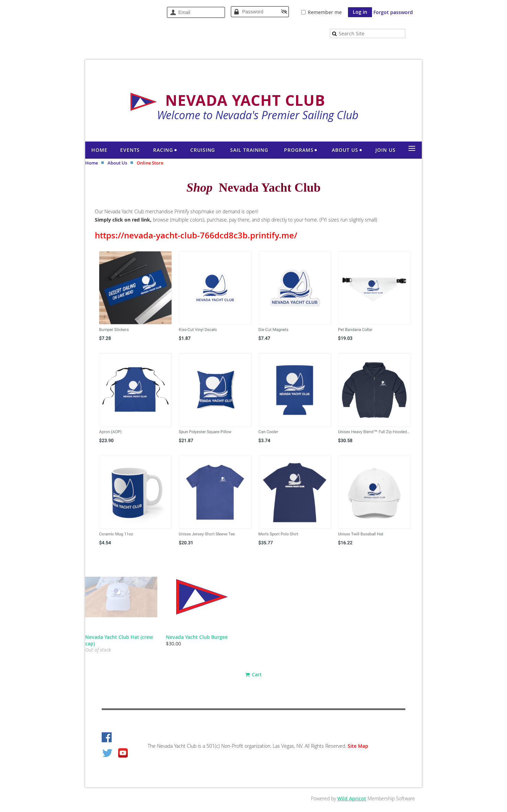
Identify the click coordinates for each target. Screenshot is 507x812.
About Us (117, 163)
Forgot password (393, 12)
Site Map (358, 746)
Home (92, 163)
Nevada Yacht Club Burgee (197, 637)
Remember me (325, 12)
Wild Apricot (352, 798)
